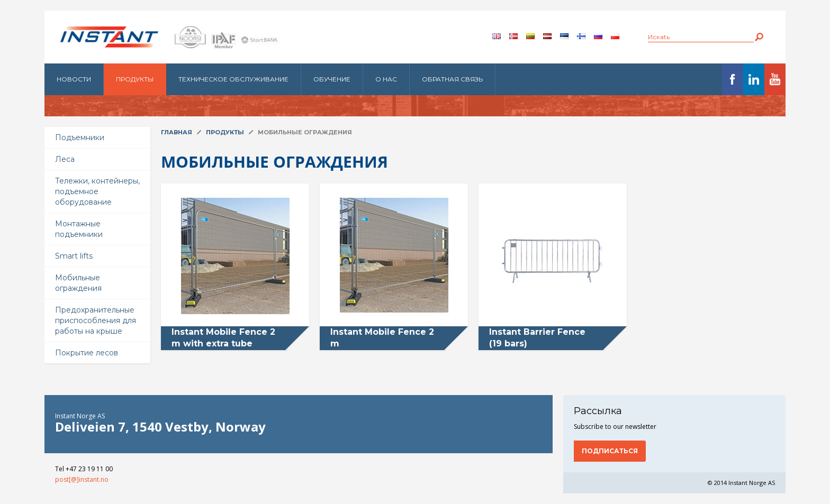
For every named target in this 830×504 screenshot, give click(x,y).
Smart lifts (74, 256)
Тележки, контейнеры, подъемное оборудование (97, 191)
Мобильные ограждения (78, 283)
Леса (65, 159)
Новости (74, 79)
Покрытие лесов (87, 353)
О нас (386, 79)
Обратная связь (452, 79)
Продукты (135, 79)
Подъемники (80, 138)
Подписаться (610, 451)
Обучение (332, 79)
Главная (177, 132)
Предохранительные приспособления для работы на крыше (96, 320)
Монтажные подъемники (79, 229)
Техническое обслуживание (233, 79)
